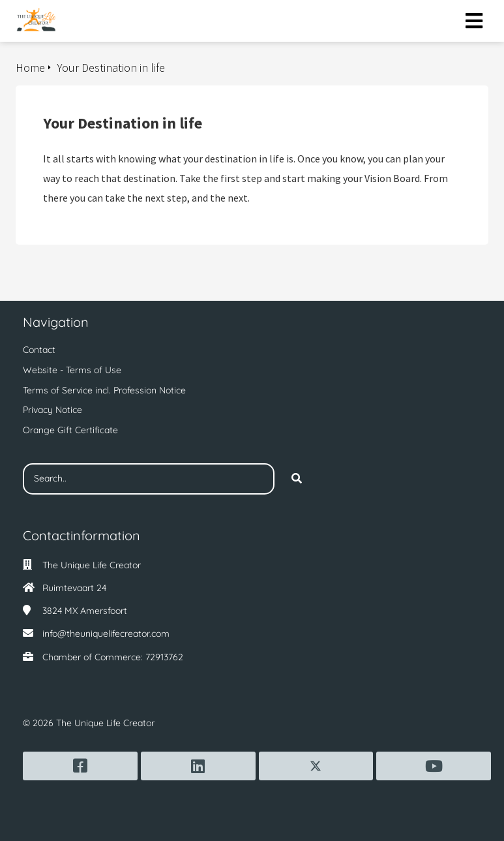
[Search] (297, 479)
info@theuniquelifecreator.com (106, 634)
